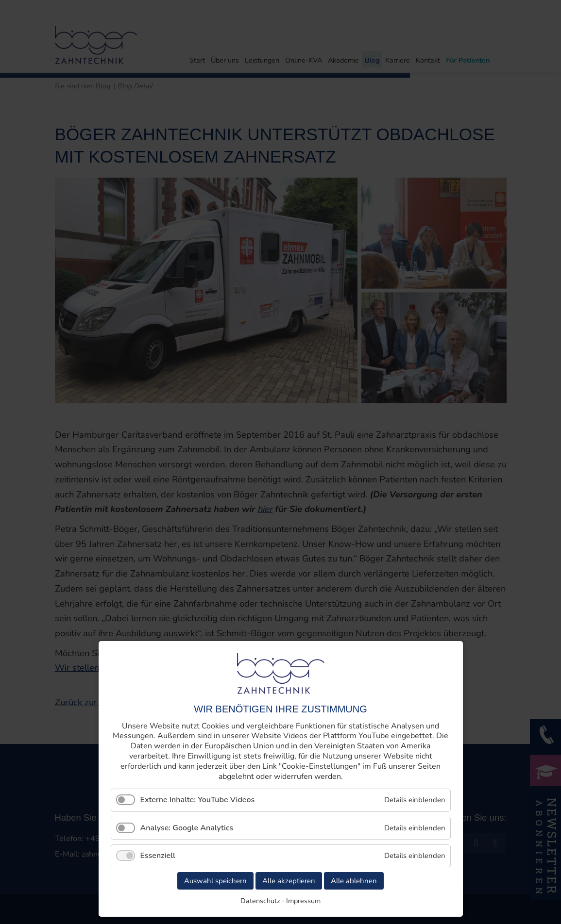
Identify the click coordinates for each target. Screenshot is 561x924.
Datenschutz (260, 901)
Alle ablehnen (354, 881)
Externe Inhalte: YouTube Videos (198, 800)
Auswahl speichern (215, 881)
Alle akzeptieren (289, 881)
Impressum (303, 901)
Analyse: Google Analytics (187, 828)
